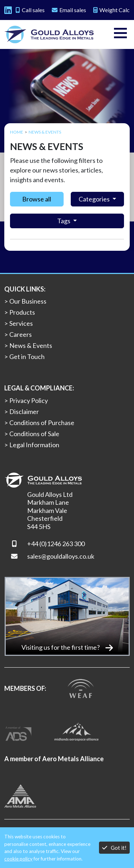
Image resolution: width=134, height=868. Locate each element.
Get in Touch (27, 356)
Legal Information (34, 445)
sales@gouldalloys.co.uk (61, 556)
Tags (64, 221)
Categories (95, 199)
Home (17, 132)
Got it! (114, 847)
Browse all (37, 199)
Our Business (28, 301)
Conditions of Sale (34, 434)
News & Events (31, 345)
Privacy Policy (29, 400)
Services (21, 323)
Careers (21, 334)
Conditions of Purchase (42, 423)
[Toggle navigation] (120, 34)
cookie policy (18, 859)
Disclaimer (24, 411)
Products (22, 312)
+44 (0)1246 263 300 (56, 544)
